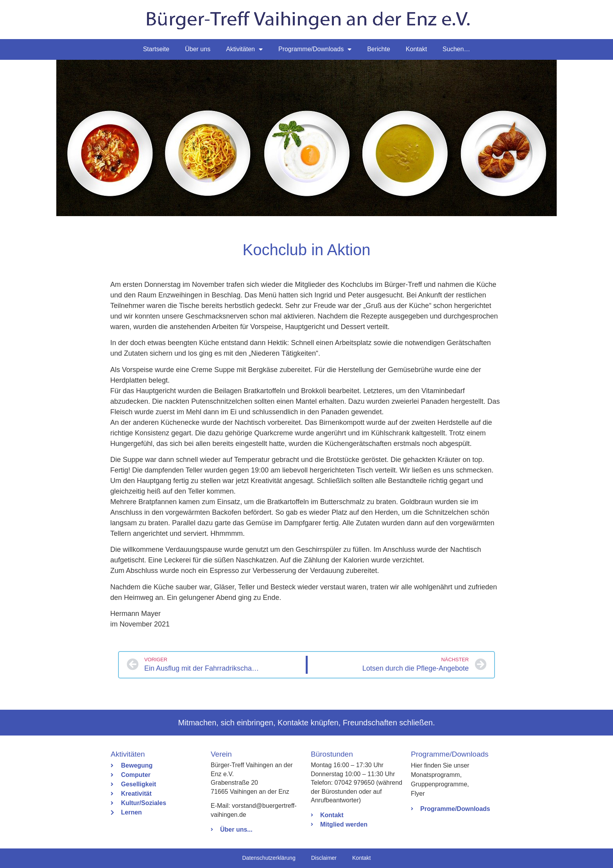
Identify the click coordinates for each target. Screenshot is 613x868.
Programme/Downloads (315, 49)
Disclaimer (324, 858)
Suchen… (456, 49)
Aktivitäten (244, 49)
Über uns (198, 49)
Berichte (379, 49)
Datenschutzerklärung (269, 858)
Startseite (156, 49)
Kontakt (416, 49)
